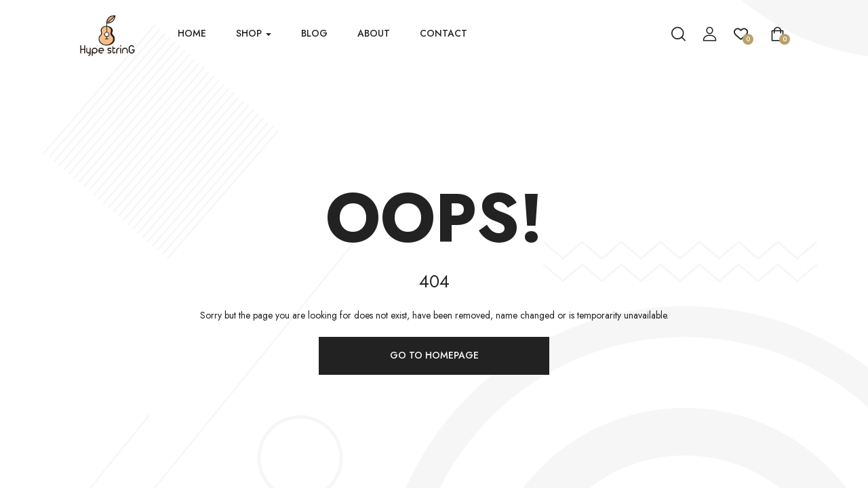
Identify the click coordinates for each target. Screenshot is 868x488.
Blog (314, 33)
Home (192, 33)
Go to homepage (434, 355)
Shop (254, 33)
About (374, 33)
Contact (443, 33)
